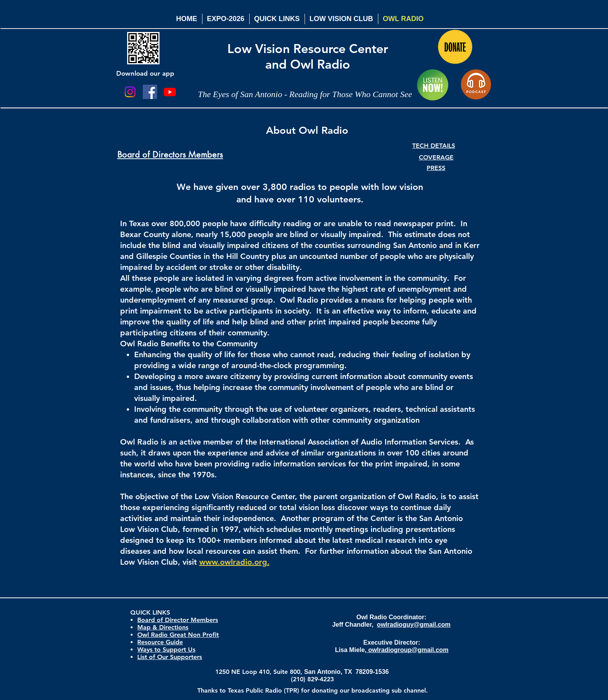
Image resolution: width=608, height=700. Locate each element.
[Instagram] (130, 92)
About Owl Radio (307, 130)
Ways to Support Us (166, 649)
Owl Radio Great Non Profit (178, 635)
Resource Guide (160, 642)
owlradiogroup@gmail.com (408, 650)
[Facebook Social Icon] (150, 92)
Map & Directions (163, 627)
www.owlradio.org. (234, 562)
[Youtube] (170, 92)
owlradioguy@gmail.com (414, 625)
